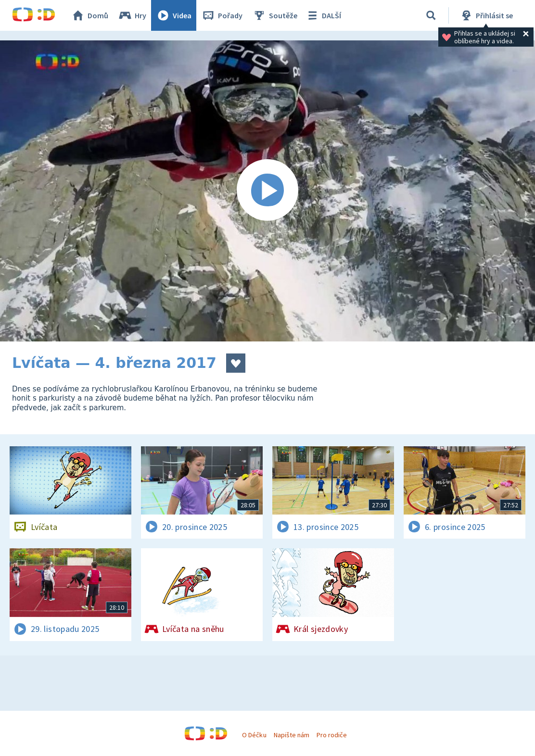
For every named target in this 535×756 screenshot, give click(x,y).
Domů (89, 15)
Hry (132, 15)
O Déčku (254, 735)
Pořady (222, 15)
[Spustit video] (267, 191)
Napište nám (292, 735)
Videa (174, 15)
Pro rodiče (332, 735)
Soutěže (275, 15)
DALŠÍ (323, 15)
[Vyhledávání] (431, 15)
